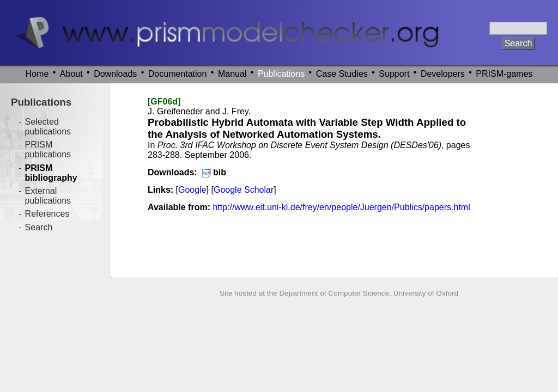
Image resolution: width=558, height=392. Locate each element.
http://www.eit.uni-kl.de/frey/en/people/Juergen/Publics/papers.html (341, 207)
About (71, 74)
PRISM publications (48, 149)
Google (192, 190)
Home (37, 74)
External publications (48, 196)
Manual (232, 74)
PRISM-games (504, 74)
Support (394, 74)
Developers (443, 74)
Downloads (115, 74)
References (47, 214)
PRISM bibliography (51, 173)
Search (39, 227)
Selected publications (48, 127)
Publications (281, 74)
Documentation (178, 74)
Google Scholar (244, 190)
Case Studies (342, 74)
